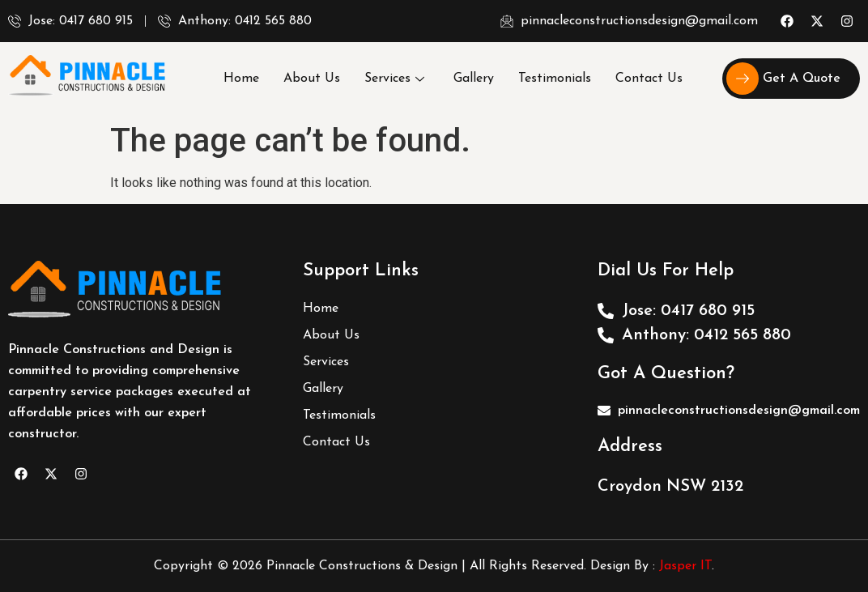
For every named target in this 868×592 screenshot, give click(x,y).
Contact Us (649, 79)
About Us (312, 79)
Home (241, 79)
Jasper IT (685, 566)
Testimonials (555, 79)
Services (394, 79)
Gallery (474, 79)
